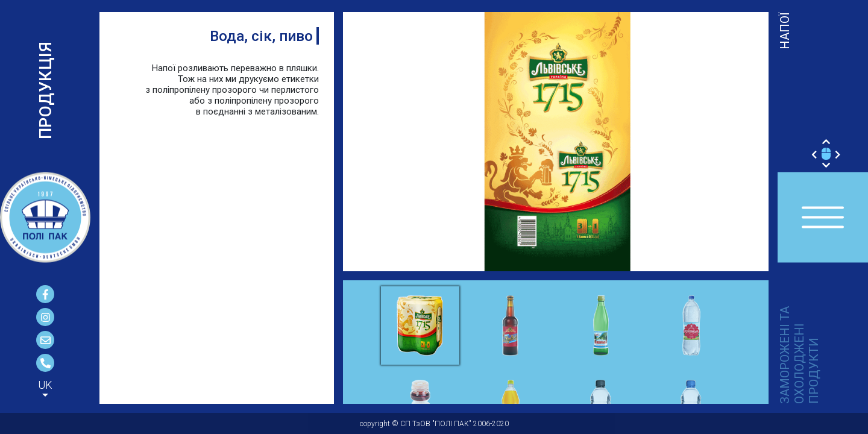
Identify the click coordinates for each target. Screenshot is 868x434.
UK (45, 385)
